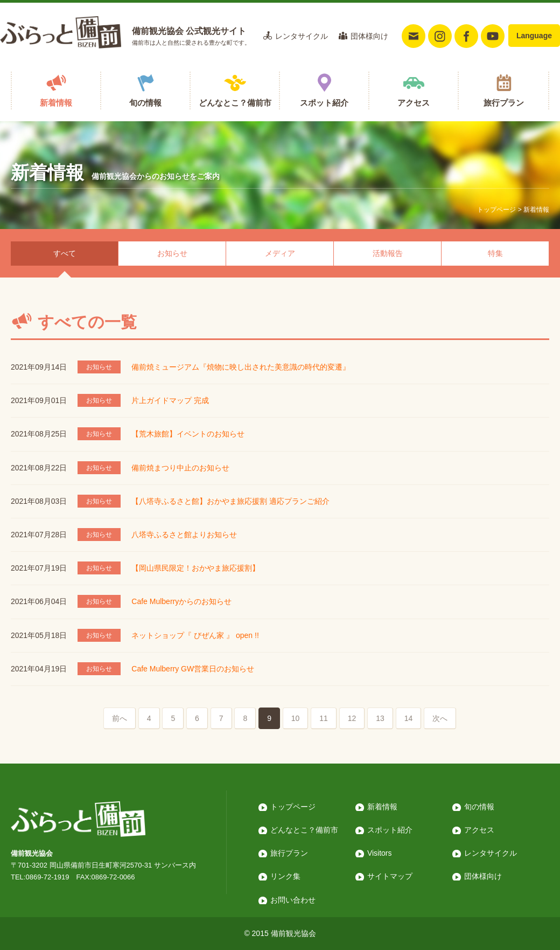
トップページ (496, 210)
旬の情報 (145, 103)
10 (296, 718)
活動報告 (388, 253)
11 (324, 718)
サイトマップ (390, 876)
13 (380, 718)
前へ (120, 718)
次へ (440, 718)
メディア (280, 253)
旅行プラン (504, 103)
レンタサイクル (302, 36)
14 (409, 718)
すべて (65, 253)
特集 (495, 253)
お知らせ (172, 253)
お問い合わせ (293, 900)
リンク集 (285, 876)
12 (352, 718)
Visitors (380, 853)
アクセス (414, 103)
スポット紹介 (324, 103)
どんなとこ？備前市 (235, 103)
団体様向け (369, 36)
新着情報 (56, 103)
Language (534, 36)
